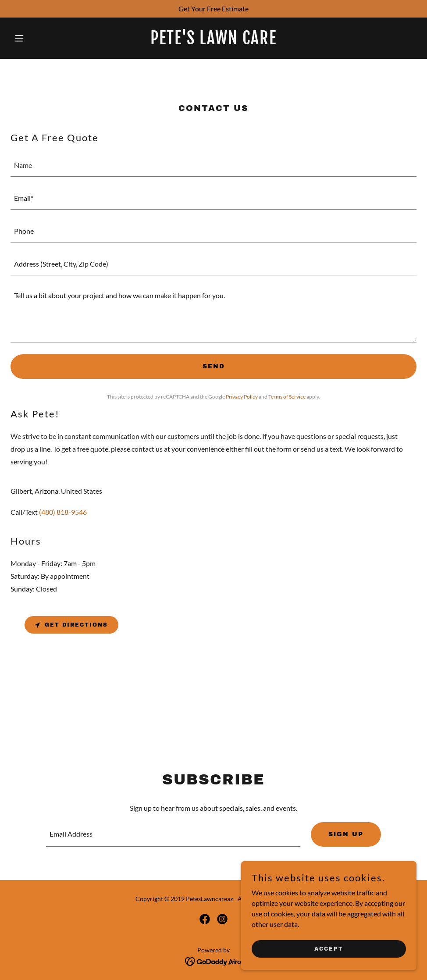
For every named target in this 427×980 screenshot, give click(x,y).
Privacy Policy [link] (242, 397)
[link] (213, 41)
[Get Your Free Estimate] (213, 9)
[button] (41, 38)
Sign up (346, 834)
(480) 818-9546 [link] (63, 512)
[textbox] (213, 166)
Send (214, 366)
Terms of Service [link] (287, 397)
